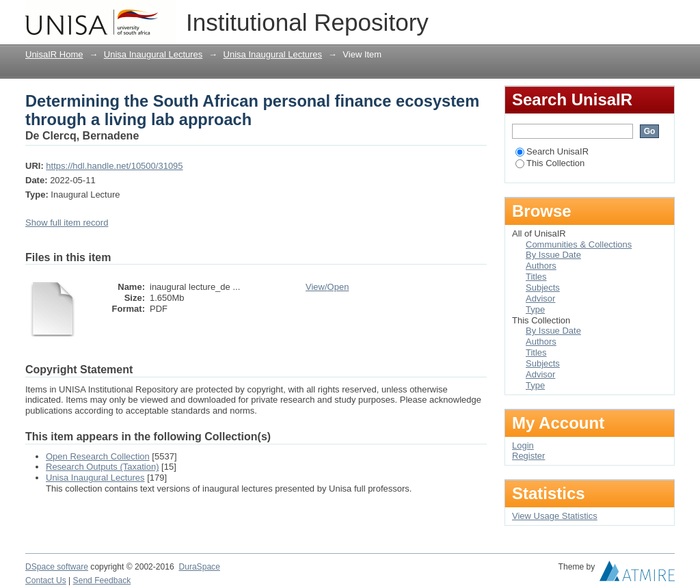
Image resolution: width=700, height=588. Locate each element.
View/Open (327, 287)
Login (664, 17)
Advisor (540, 298)
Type (535, 309)
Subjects (543, 288)
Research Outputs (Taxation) (102, 467)
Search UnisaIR (552, 151)
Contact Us (46, 580)
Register (528, 456)
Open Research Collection (98, 456)
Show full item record (67, 223)
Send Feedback (102, 580)
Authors (541, 266)
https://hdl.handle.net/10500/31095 (114, 166)
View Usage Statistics (555, 516)
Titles (536, 277)
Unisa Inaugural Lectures (153, 54)
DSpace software (57, 567)
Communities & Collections (579, 244)
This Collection (550, 163)
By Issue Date (553, 255)
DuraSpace (199, 567)
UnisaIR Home (54, 54)
